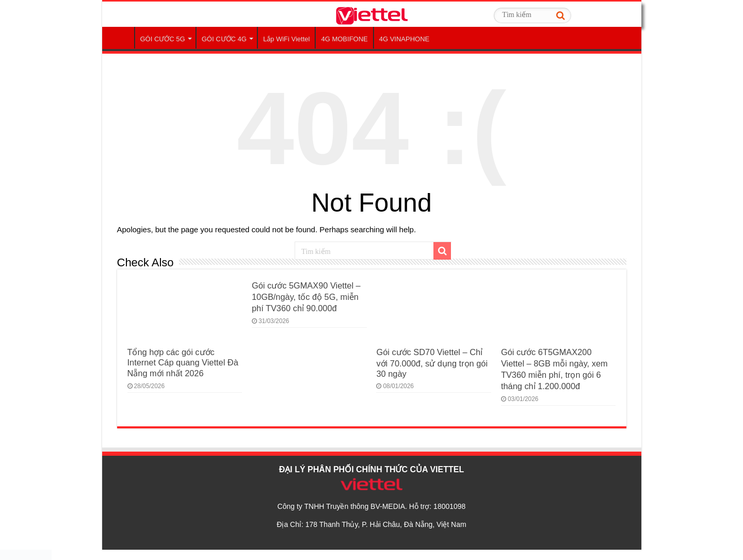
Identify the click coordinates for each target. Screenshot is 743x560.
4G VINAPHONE (405, 39)
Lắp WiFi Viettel (287, 39)
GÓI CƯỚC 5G (163, 39)
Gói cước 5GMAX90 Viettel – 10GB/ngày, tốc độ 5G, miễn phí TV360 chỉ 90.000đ (306, 297)
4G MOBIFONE (344, 39)
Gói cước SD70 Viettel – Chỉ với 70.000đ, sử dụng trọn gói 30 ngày (432, 363)
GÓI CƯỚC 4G (224, 39)
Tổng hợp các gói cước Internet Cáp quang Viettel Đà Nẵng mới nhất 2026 (183, 363)
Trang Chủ (121, 38)
